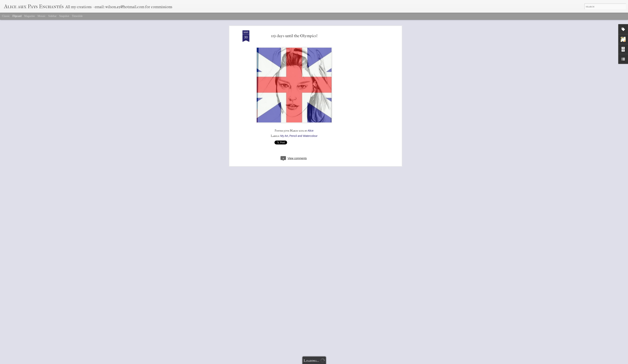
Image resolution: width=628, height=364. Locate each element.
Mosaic (42, 16)
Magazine (30, 16)
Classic (6, 16)
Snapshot (64, 16)
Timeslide (77, 16)
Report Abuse (337, 362)
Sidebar (52, 16)
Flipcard (17, 16)
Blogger (326, 362)
